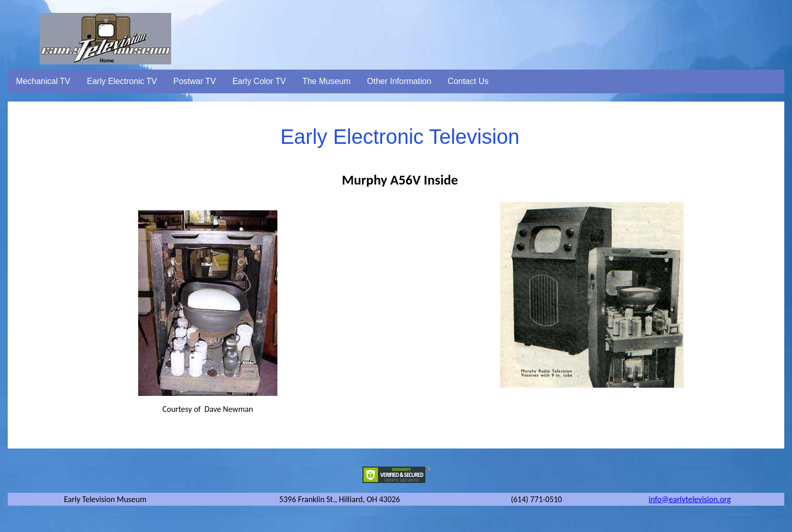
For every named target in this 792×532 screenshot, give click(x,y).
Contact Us (468, 81)
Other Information (399, 81)
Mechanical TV (43, 81)
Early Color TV (259, 81)
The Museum (326, 81)
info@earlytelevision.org (690, 499)
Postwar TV (194, 81)
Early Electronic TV (122, 81)
